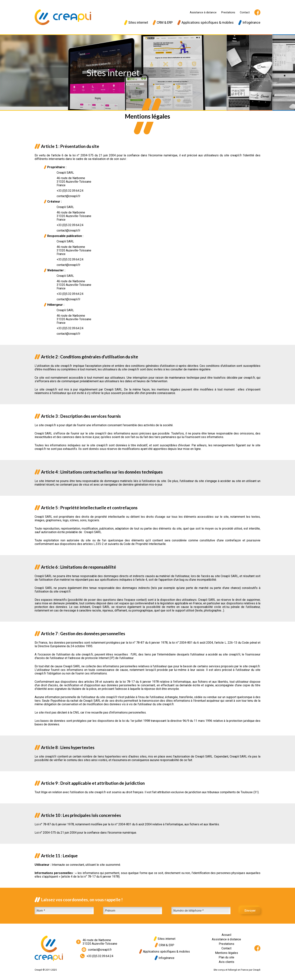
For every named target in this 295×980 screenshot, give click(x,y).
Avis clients (227, 962)
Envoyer (250, 911)
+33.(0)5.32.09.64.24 (97, 956)
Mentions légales (227, 953)
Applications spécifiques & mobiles (206, 23)
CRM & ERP (163, 23)
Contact (245, 12)
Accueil (226, 935)
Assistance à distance (203, 12)
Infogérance (249, 23)
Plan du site (226, 957)
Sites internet (136, 23)
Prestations (228, 12)
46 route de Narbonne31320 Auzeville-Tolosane (97, 942)
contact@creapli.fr (97, 950)
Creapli (257, 970)
